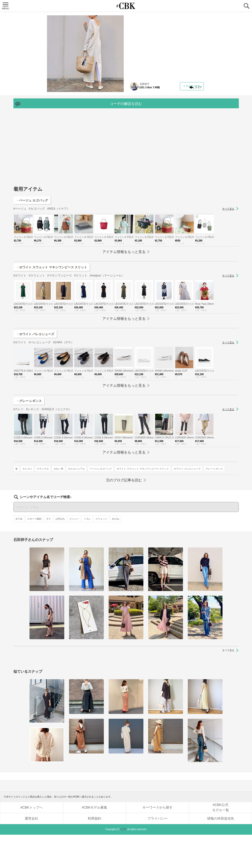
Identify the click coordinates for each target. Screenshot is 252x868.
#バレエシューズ (40, 399)
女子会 (19, 552)
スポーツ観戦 (34, 552)
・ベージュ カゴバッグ (32, 257)
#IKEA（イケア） (59, 265)
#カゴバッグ (37, 265)
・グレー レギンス (29, 457)
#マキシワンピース (60, 332)
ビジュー (74, 552)
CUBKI (126, 6)
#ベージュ (20, 265)
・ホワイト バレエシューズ (35, 390)
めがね (116, 552)
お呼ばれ (60, 552)
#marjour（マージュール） (107, 332)
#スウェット (37, 332)
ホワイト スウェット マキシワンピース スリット (159, 138)
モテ (48, 552)
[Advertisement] (126, 205)
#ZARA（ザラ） (63, 399)
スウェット (101, 552)
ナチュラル (160, 124)
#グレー (19, 466)
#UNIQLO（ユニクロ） (56, 466)
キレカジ (145, 124)
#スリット (81, 332)
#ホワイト (20, 332)
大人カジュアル (141, 131)
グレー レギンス (173, 145)
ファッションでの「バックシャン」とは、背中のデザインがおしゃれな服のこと (165, 47)
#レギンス (32, 466)
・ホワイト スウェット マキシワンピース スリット (52, 324)
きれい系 (176, 124)
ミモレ (87, 552)
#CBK (123, 863)
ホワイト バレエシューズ (146, 145)
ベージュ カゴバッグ (166, 131)
